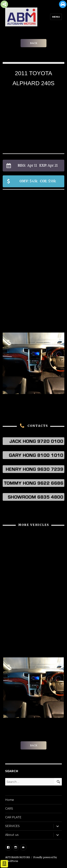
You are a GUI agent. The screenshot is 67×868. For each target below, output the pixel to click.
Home (10, 800)
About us (12, 835)
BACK (34, 43)
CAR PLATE (13, 817)
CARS (9, 809)
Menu (56, 17)
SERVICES (12, 826)
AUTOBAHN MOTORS (18, 857)
